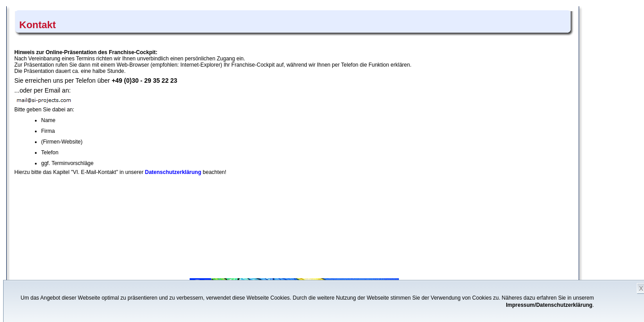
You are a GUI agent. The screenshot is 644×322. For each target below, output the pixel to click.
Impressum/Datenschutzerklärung (549, 305)
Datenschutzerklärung (173, 172)
